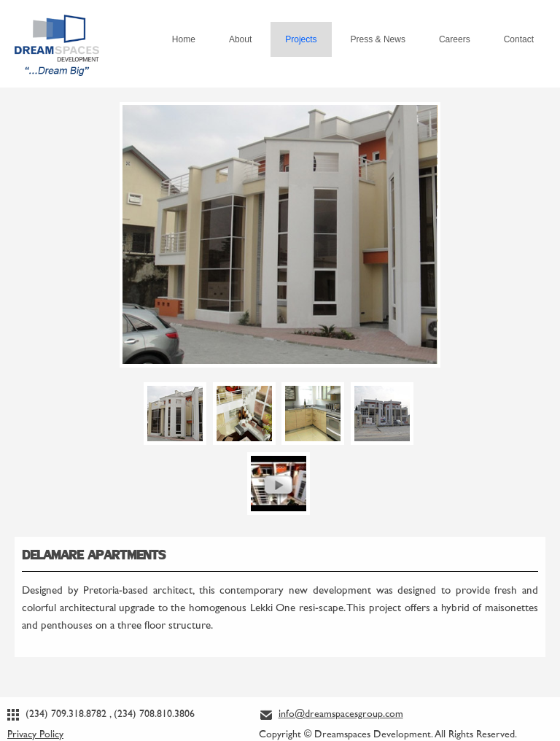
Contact (519, 39)
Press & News (378, 39)
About (240, 39)
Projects (301, 39)
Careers (455, 39)
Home (184, 39)
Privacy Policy (35, 735)
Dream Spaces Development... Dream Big (57, 33)
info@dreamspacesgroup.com (341, 714)
